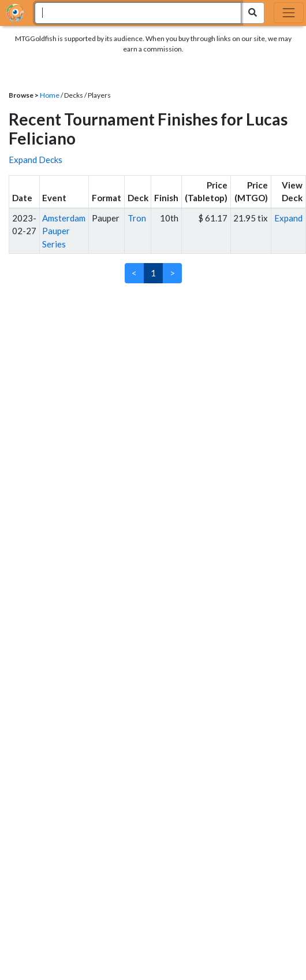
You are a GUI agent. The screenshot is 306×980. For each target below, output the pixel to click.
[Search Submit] (253, 13)
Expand (288, 218)
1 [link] (153, 273)
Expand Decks (36, 160)
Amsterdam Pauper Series (64, 231)
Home (50, 95)
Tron (137, 218)
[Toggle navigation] (289, 13)
